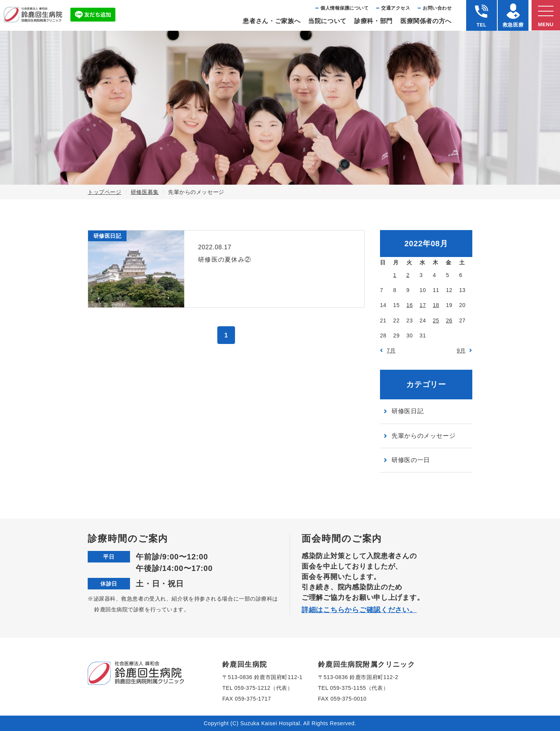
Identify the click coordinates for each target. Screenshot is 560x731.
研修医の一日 (411, 460)
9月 (461, 350)
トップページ (104, 192)
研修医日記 (407, 411)
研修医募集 (145, 192)
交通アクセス (396, 8)
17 (423, 305)
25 (436, 320)
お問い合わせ (437, 8)
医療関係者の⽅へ (426, 21)
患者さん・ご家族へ (272, 21)
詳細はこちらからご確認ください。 (359, 610)
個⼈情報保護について (344, 8)
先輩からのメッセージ (423, 436)
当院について (327, 21)
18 (436, 305)
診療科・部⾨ (373, 21)
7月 (391, 350)
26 (449, 320)
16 (410, 305)
